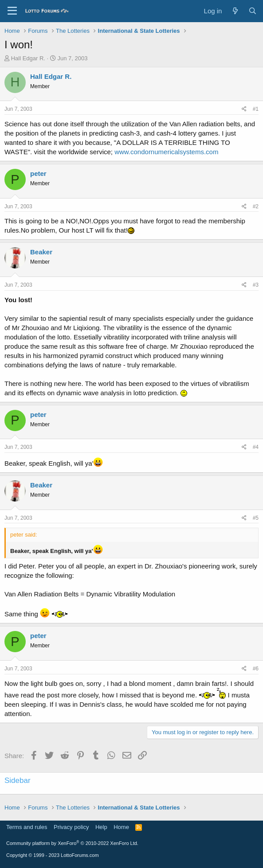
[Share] (244, 109)
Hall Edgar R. (28, 58)
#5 (256, 518)
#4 (256, 447)
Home (121, 827)
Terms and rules (27, 827)
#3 (256, 285)
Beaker (41, 252)
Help (101, 827)
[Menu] (12, 11)
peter (38, 173)
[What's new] (235, 11)
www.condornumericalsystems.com (166, 152)
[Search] (253, 11)
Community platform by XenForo (72, 843)
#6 (256, 669)
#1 (256, 109)
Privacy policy (71, 827)
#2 (256, 206)
